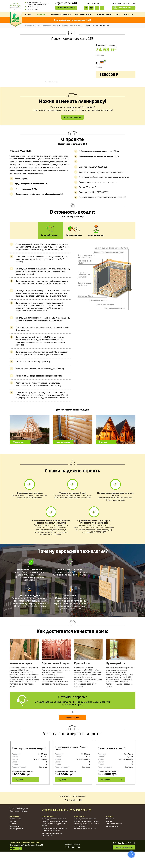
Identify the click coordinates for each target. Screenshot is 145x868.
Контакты (13, 840)
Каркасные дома (48, 852)
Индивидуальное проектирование (54, 835)
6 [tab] (57, 98)
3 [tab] (50, 98)
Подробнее (26, 796)
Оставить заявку (73, 734)
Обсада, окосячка (112, 843)
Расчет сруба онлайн (17, 845)
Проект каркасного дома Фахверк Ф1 (29, 765)
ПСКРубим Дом (16, 6)
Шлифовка (110, 835)
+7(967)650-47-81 (66, 3)
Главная (28, 25)
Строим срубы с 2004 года (24, 826)
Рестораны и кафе (80, 843)
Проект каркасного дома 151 (112, 765)
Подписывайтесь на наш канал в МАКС (73, 20)
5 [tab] (54, 98)
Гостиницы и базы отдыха (51, 847)
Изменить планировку (73, 133)
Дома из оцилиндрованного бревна (87, 838)
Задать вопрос (15, 843)
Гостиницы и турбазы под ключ (85, 835)
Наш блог (13, 838)
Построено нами (15, 835)
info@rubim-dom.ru (32, 7)
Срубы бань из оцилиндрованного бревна (54, 841)
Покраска (110, 838)
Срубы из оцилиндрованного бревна (55, 838)
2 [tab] (48, 98)
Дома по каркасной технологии (85, 845)
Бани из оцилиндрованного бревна (86, 840)
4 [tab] (52, 98)
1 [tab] (45, 98)
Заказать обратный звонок (66, 8)
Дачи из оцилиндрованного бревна (54, 845)
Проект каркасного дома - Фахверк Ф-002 (72, 765)
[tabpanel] (51, 72)
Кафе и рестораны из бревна (52, 850)
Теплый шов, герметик (114, 840)
